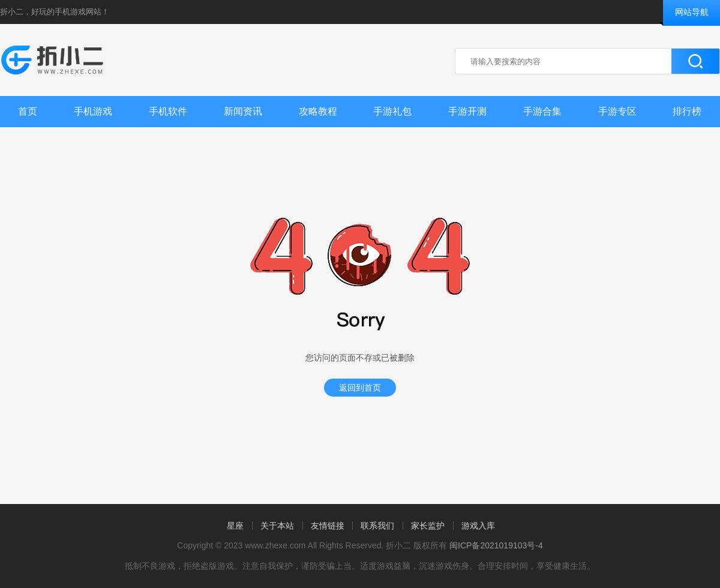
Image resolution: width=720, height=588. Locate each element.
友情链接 (328, 526)
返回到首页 (360, 388)
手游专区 (617, 111)
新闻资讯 (243, 111)
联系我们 (377, 526)
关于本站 (277, 526)
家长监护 (428, 526)
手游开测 (467, 111)
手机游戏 (93, 111)
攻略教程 (318, 111)
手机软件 (168, 111)
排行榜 (687, 111)
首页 (28, 111)
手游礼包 (392, 111)
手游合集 (542, 111)
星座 (235, 526)
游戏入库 (478, 526)
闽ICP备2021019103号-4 (496, 545)
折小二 (12, 12)
